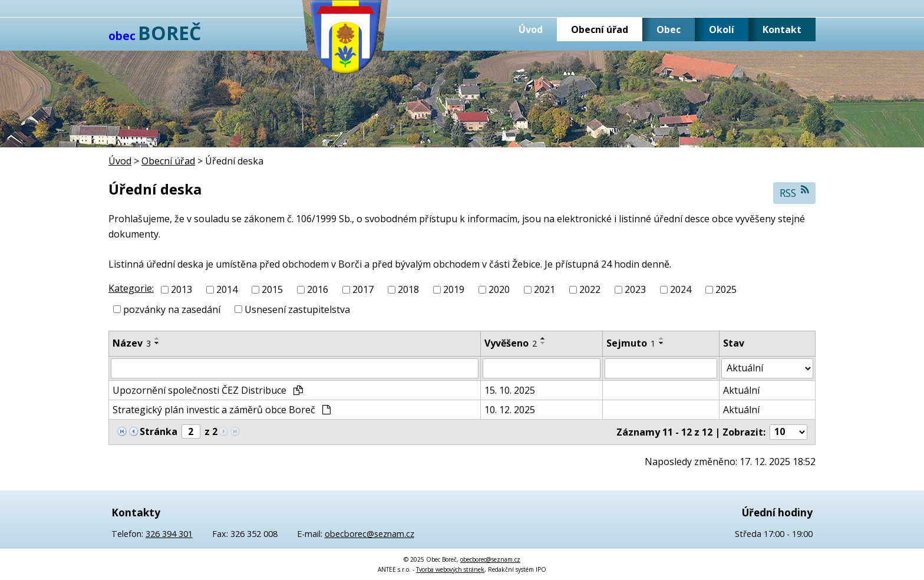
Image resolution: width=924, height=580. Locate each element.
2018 (408, 289)
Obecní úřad (600, 29)
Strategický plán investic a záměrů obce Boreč (222, 410)
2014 (227, 289)
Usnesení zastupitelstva (297, 309)
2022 (590, 289)
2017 (363, 289)
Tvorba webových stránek (450, 569)
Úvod (531, 29)
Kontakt (782, 29)
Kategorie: (131, 288)
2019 (454, 289)
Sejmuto (631, 343)
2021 (544, 289)
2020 (499, 289)
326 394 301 (169, 534)
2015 (272, 289)
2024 (681, 289)
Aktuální (741, 390)
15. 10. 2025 (510, 390)
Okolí (722, 29)
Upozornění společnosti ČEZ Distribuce (208, 390)
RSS (795, 192)
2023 (635, 289)
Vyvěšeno (511, 343)
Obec (669, 29)
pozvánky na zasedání (172, 309)
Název (132, 343)
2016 (318, 289)
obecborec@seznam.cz (369, 534)
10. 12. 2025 (510, 410)
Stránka (159, 431)
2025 (726, 289)
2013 (181, 289)
